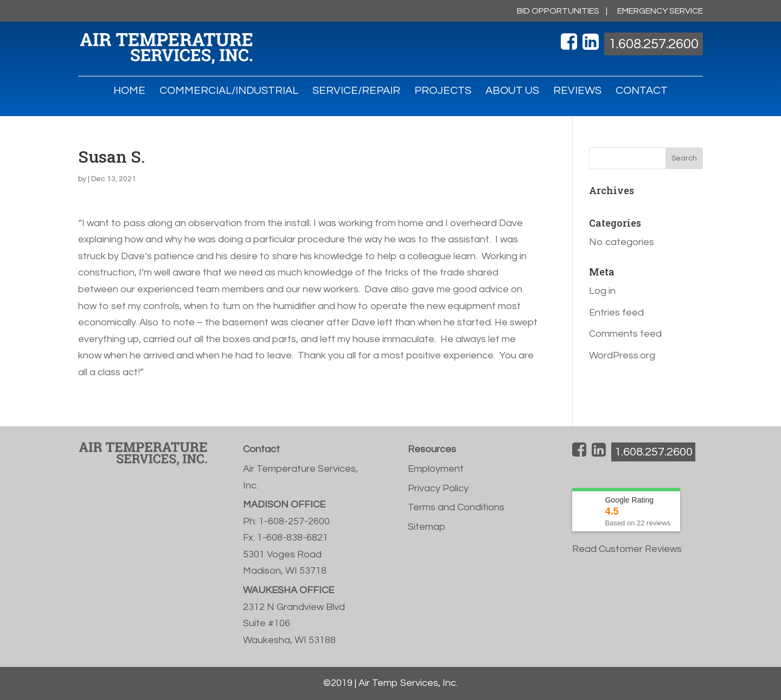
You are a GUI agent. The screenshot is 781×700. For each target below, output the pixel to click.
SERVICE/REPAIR (356, 91)
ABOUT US (512, 91)
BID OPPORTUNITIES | (562, 11)
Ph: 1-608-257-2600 (286, 521)
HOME (129, 91)
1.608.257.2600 (654, 44)
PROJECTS (443, 91)
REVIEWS (577, 91)
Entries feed (616, 313)
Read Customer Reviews (627, 549)
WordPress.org (622, 355)
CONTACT (642, 91)
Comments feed (625, 334)
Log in (602, 291)
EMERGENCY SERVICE (660, 11)
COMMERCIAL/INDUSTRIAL (229, 91)
